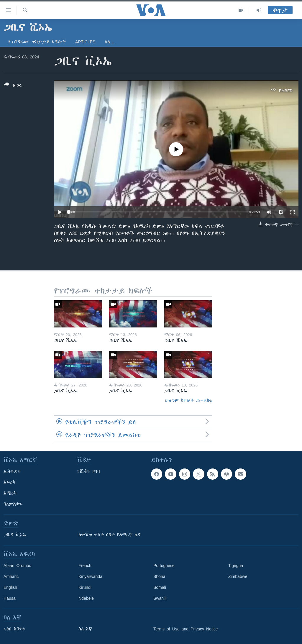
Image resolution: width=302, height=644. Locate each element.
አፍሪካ (9, 482)
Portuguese (164, 566)
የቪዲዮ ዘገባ (89, 471)
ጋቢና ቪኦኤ (15, 535)
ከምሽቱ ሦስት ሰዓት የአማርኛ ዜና (110, 535)
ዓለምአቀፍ (13, 504)
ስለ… (109, 42)
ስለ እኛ (85, 629)
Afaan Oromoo (17, 566)
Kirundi (85, 587)
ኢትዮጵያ (12, 471)
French (85, 566)
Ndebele (86, 598)
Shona (159, 576)
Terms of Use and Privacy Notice (186, 629)
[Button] (13, 86)
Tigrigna (236, 566)
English (10, 587)
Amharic (11, 576)
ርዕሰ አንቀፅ (14, 629)
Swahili (160, 598)
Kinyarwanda (90, 576)
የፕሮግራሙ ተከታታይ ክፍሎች (37, 42)
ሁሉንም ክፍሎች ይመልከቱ (189, 400)
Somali (160, 587)
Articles (85, 42)
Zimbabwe (238, 576)
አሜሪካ (10, 493)
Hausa (9, 598)
